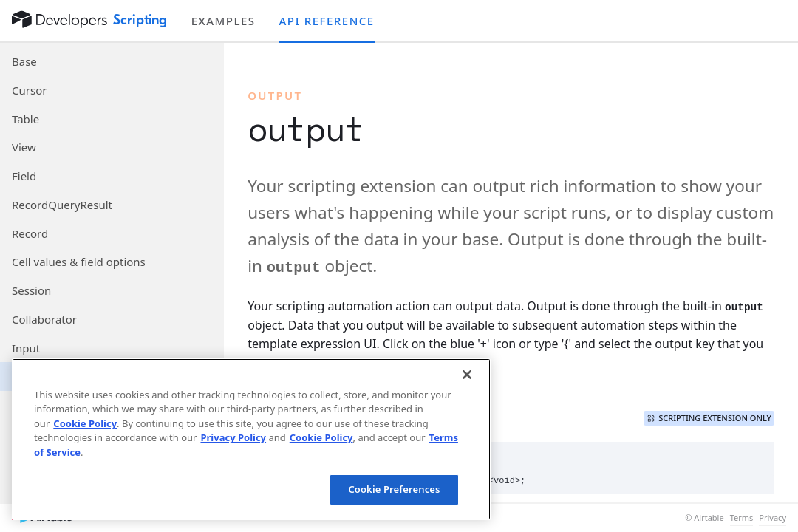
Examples (224, 21)
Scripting (140, 20)
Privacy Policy (233, 437)
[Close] (467, 375)
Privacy (773, 518)
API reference (327, 21)
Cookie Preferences (394, 489)
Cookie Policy (85, 423)
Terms (742, 518)
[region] (251, 439)
